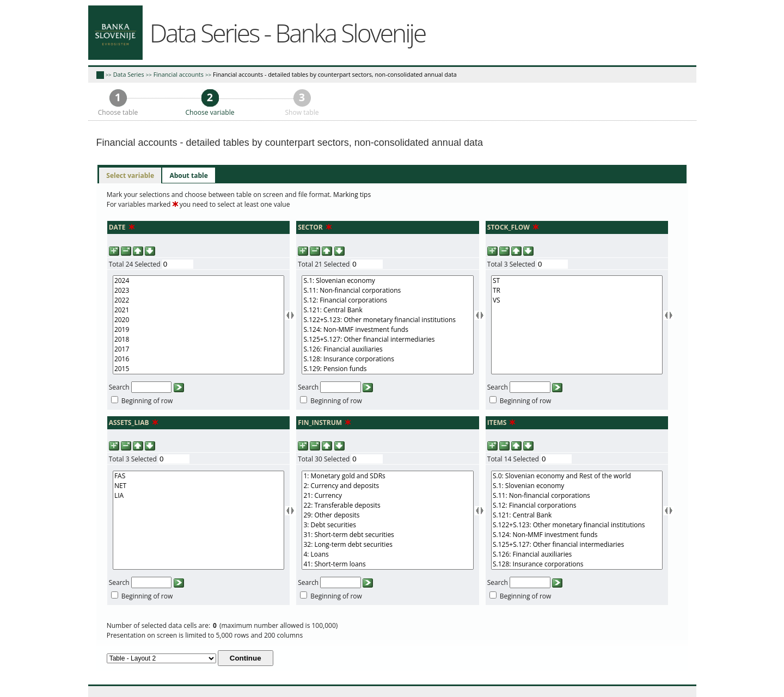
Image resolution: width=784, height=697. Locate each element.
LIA (198, 496)
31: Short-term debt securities (387, 535)
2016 (198, 359)
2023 (198, 291)
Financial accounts (179, 74)
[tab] (130, 176)
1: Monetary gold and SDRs (387, 476)
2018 (198, 340)
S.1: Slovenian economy (387, 281)
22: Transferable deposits (387, 505)
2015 (198, 369)
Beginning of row (147, 401)
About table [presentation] (188, 175)
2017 (198, 349)
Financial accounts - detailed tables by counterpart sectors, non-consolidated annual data (335, 74)
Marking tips (352, 195)
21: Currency (387, 496)
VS (577, 300)
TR (577, 291)
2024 (198, 281)
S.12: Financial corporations (387, 300)
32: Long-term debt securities (387, 545)
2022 (198, 300)
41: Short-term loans (387, 564)
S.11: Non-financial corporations (387, 291)
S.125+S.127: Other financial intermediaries (387, 340)
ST (577, 281)
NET (198, 486)
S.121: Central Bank (387, 310)
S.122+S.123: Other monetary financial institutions (387, 320)
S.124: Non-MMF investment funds (387, 330)
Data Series (129, 74)
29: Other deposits (387, 515)
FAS (198, 476)
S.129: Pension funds (387, 369)
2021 (198, 310)
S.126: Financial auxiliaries (387, 349)
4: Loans (387, 554)
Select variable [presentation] (130, 175)
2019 (198, 330)
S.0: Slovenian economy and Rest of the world (577, 476)
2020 (198, 320)
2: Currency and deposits (387, 486)
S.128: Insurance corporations (387, 359)
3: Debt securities (387, 525)
